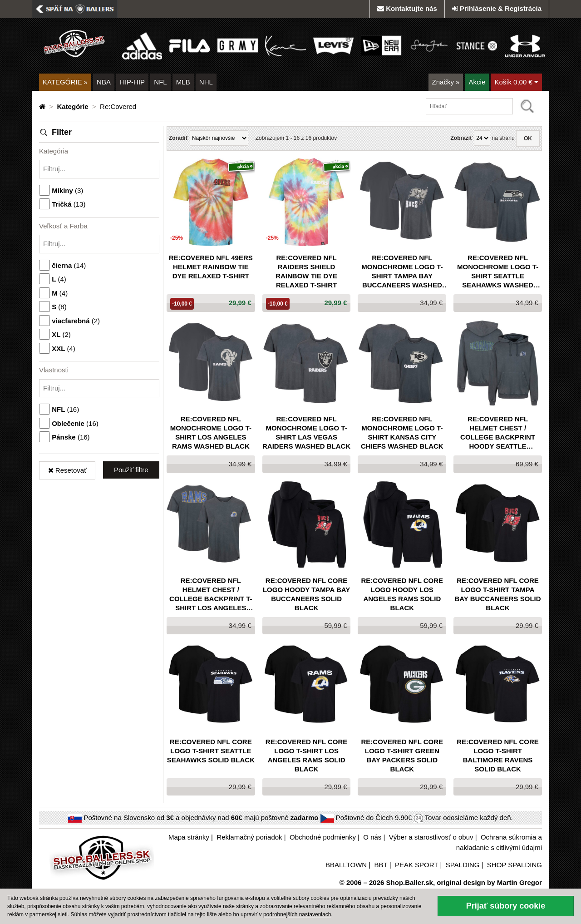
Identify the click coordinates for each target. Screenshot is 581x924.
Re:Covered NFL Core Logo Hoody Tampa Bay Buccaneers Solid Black (306, 594)
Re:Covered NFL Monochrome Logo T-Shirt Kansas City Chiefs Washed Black (402, 432)
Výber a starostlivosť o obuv (431, 837)
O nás (372, 837)
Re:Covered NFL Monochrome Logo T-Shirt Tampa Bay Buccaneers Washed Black (402, 272)
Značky (446, 82)
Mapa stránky (189, 837)
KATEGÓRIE (65, 82)
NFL (160, 82)
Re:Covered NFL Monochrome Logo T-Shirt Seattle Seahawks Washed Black (498, 272)
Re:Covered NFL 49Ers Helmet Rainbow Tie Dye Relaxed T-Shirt (211, 267)
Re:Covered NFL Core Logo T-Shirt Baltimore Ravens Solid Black (498, 755)
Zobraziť (461, 138)
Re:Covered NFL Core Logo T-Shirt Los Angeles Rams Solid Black (307, 755)
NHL (206, 82)
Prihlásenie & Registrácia (497, 8)
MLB (183, 82)
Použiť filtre (131, 470)
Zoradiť (178, 138)
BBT (381, 865)
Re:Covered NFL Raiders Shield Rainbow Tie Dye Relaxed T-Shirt (306, 271)
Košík (516, 82)
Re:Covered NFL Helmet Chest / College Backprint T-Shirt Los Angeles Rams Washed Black (211, 595)
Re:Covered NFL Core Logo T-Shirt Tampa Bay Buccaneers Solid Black (498, 594)
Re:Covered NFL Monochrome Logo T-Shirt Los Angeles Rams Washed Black (211, 432)
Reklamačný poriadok (249, 837)
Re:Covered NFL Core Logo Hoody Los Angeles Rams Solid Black (402, 594)
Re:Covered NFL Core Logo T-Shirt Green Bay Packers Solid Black (402, 755)
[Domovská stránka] (43, 106)
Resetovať (67, 470)
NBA (104, 82)
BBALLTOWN (346, 865)
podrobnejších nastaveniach (297, 914)
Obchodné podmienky (323, 837)
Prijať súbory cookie (506, 906)
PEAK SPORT (416, 865)
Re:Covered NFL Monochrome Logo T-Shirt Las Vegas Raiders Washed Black (306, 432)
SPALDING (463, 865)
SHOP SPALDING (515, 865)
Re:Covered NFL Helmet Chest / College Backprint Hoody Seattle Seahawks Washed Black (498, 433)
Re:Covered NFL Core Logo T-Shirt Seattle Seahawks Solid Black (211, 751)
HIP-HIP (132, 82)
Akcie (477, 82)
